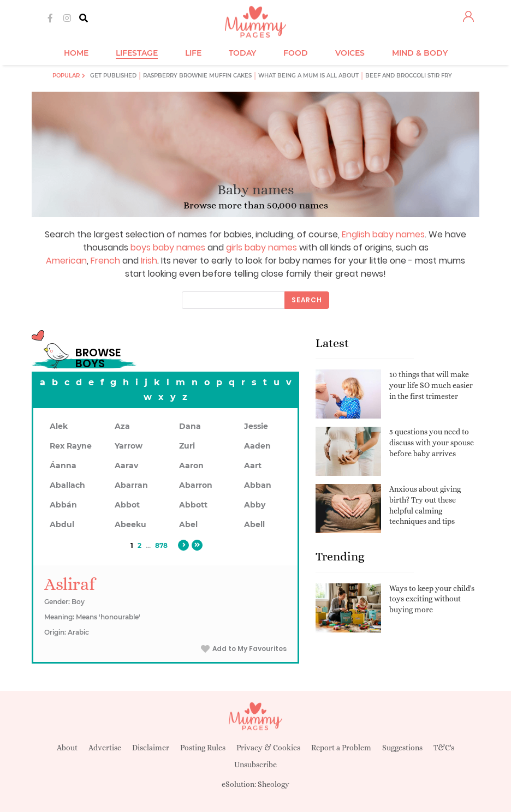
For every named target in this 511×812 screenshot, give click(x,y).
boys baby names (168, 247)
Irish (149, 261)
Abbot (127, 505)
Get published (113, 76)
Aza (122, 426)
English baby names (383, 234)
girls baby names (262, 247)
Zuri (187, 446)
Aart (253, 465)
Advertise (105, 748)
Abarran (131, 485)
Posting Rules (203, 748)
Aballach (67, 485)
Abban (258, 485)
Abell (254, 524)
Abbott (193, 505)
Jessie (256, 426)
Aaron (191, 465)
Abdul (62, 524)
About (67, 748)
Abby (255, 505)
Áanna (63, 465)
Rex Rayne (71, 446)
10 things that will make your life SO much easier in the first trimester (431, 385)
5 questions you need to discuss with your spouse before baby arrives (432, 442)
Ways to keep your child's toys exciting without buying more (432, 599)
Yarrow (129, 446)
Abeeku (130, 524)
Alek (59, 426)
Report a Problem (341, 748)
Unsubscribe (255, 765)
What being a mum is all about (308, 76)
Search (307, 300)
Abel (188, 524)
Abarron (196, 485)
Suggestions (402, 748)
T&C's (444, 748)
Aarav (126, 465)
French (105, 261)
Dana (190, 426)
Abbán (63, 505)
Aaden (257, 446)
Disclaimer (151, 748)
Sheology (274, 784)
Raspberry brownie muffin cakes (197, 76)
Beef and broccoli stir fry (409, 76)
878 (161, 545)
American (66, 261)
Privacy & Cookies (268, 748)
